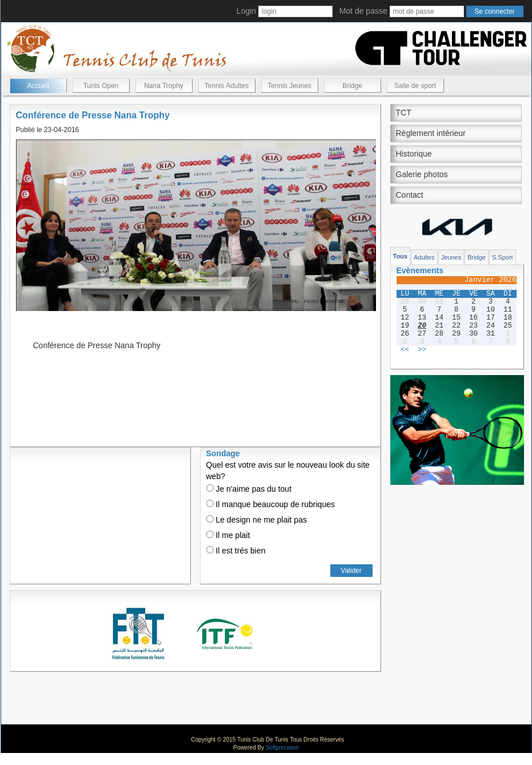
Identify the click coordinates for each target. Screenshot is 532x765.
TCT (404, 113)
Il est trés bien (236, 551)
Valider (351, 571)
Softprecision (282, 748)
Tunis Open (101, 86)
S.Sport (503, 257)
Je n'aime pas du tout (249, 489)
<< (405, 350)
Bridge (352, 86)
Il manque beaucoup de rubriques (271, 504)
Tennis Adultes (227, 86)
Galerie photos (422, 174)
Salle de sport (415, 86)
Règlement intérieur (431, 133)
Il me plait (228, 535)
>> (422, 350)
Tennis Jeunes (289, 86)
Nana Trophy (164, 86)
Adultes (424, 257)
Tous (400, 256)
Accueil (38, 86)
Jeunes (451, 257)
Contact (410, 195)
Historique (414, 154)
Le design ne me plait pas (257, 520)
